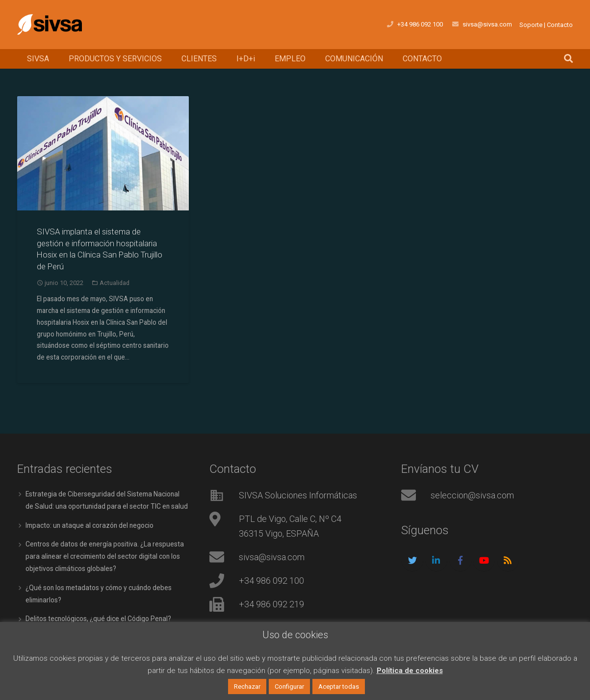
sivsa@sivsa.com (272, 555)
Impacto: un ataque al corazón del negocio (91, 534)
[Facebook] (460, 558)
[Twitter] (412, 558)
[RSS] (508, 558)
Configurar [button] (289, 687)
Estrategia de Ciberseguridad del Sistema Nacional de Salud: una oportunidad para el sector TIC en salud (103, 504)
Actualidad (115, 283)
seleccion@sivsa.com (472, 493)
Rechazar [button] (247, 687)
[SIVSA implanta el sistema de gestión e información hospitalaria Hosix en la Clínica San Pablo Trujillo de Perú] (103, 153)
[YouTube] (484, 558)
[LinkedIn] (436, 558)
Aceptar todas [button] (339, 687)
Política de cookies (410, 671)
